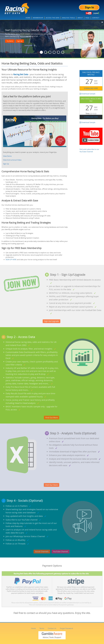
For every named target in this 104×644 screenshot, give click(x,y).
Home (33, 628)
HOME (28, 18)
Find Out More (52, 418)
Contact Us (52, 628)
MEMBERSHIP (38, 18)
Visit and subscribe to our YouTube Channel (91, 140)
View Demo (7, 156)
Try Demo (10, 41)
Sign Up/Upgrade (51, 321)
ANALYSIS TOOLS (69, 18)
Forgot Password (66, 628)
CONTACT (96, 18)
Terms (42, 628)
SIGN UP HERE (11, 260)
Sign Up (20, 41)
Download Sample (87, 94)
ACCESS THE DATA (53, 18)
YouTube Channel (61, 552)
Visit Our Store (51, 485)
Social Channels (42, 552)
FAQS (87, 18)
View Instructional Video (12, 160)
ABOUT (80, 18)
